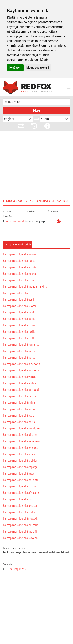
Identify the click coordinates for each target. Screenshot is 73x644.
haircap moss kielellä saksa (19, 403)
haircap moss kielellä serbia (19, 512)
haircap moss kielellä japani (19, 486)
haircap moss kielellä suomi (19, 306)
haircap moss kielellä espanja (20, 467)
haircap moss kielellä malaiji (20, 532)
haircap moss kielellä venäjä (20, 377)
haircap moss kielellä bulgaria (21, 525)
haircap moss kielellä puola (19, 319)
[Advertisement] (36, 171)
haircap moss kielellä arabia (19, 383)
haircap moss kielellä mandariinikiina (25, 287)
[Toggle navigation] (69, 87)
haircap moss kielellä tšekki (19, 338)
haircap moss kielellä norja (19, 358)
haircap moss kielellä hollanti (20, 480)
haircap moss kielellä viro (18, 293)
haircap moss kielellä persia (19, 422)
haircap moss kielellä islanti (19, 267)
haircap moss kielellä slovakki (21, 519)
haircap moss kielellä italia (19, 416)
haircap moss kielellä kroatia (20, 506)
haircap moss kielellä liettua (20, 409)
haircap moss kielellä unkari (19, 254)
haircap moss (18, 569)
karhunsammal (15, 221)
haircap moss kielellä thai (18, 499)
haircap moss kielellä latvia (19, 454)
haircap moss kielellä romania (21, 345)
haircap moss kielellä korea (19, 325)
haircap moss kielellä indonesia (22, 441)
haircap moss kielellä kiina (19, 280)
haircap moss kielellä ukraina (20, 435)
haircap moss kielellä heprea (20, 274)
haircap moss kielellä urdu (18, 474)
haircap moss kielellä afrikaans (21, 493)
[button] (29, 119)
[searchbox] (36, 102)
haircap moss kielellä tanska (20, 351)
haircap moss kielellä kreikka (20, 461)
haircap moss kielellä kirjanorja (21, 364)
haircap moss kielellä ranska (20, 396)
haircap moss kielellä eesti (18, 300)
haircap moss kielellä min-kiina (22, 428)
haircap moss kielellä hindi (19, 312)
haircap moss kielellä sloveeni (21, 538)
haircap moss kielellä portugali (21, 390)
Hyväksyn (15, 68)
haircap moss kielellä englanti (21, 448)
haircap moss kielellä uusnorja (21, 370)
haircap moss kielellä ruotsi (19, 261)
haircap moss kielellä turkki (19, 332)
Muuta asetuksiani (38, 68)
